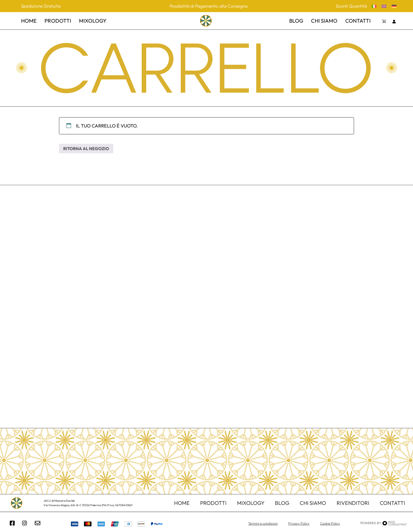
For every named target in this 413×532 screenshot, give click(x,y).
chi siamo (324, 21)
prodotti (58, 21)
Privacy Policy (299, 523)
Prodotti (213, 503)
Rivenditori (353, 503)
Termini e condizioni (263, 523)
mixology (93, 21)
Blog (296, 21)
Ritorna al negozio (86, 149)
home (29, 21)
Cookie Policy (330, 523)
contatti (358, 21)
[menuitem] (374, 6)
